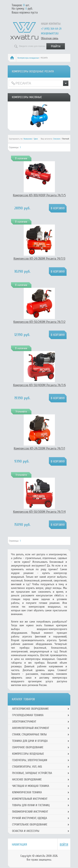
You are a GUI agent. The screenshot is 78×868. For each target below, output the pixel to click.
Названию (28, 139)
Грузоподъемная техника (28, 715)
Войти (64, 845)
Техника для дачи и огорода (30, 741)
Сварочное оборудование (28, 747)
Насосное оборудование (27, 779)
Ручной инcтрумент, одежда (30, 818)
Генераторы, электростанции (30, 760)
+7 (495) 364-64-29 (51, 29)
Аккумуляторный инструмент (31, 728)
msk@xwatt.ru (50, 34)
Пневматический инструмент (30, 812)
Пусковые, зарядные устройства (32, 773)
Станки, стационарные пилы (29, 734)
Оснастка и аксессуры (26, 831)
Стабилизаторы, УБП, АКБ (27, 767)
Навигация (19, 845)
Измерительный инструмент (30, 799)
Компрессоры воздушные (28, 58)
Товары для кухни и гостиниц (31, 805)
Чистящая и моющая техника (31, 786)
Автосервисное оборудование (30, 709)
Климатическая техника (27, 792)
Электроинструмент (24, 722)
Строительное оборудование (30, 825)
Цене (36, 139)
